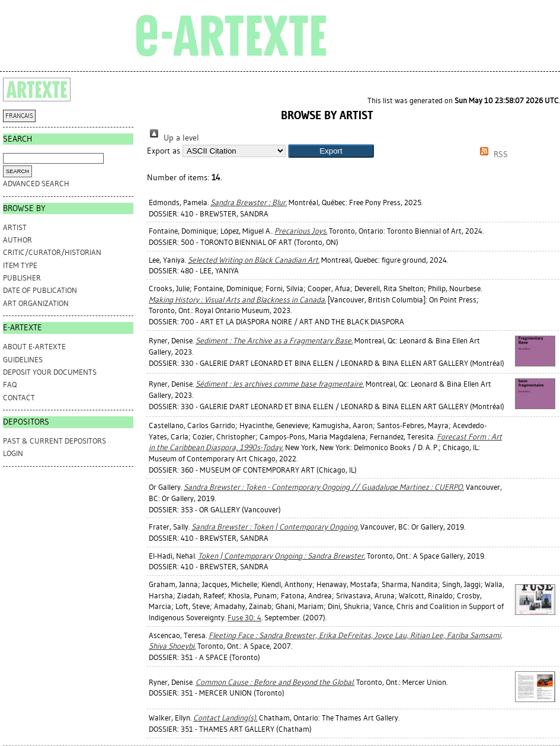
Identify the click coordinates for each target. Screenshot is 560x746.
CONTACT (19, 398)
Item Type (20, 265)
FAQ (10, 385)
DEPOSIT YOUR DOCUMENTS (50, 372)
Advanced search (36, 184)
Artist (15, 227)
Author (17, 240)
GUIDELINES (23, 360)
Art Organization (36, 303)
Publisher (22, 278)
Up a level (173, 138)
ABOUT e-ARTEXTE (34, 347)
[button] (331, 151)
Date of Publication (40, 290)
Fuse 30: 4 (244, 618)
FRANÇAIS (19, 116)
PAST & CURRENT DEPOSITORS (55, 441)
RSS (492, 154)
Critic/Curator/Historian (52, 252)
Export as (164, 151)
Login (13, 453)
